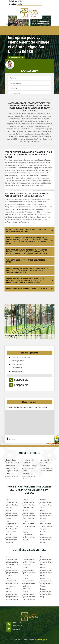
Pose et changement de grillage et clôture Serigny (46, 538)
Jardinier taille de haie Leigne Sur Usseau (46, 463)
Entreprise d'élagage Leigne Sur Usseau (11, 476)
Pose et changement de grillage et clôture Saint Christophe (29, 514)
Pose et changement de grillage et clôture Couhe (46, 561)
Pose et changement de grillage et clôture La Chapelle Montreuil (29, 583)
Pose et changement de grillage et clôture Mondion (11, 504)
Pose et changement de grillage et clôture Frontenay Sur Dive (12, 561)
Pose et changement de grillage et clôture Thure (46, 504)
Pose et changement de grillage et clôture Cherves (11, 571)
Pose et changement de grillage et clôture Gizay (46, 593)
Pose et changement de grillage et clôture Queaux (46, 582)
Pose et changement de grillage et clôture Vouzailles (29, 561)
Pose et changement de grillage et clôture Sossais (46, 514)
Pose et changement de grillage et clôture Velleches (11, 538)
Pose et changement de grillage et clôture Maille (46, 571)
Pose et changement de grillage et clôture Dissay (29, 571)
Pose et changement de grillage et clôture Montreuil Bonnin (11, 595)
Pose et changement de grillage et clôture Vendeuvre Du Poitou (11, 583)
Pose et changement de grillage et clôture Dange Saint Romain (46, 526)
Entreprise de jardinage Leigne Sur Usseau (28, 476)
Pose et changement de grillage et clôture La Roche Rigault (29, 595)
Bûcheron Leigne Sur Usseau (29, 461)
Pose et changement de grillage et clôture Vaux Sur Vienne (29, 504)
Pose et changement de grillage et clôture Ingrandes (29, 525)
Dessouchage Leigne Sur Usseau (12, 461)
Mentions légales (41, 640)
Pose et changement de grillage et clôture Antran (29, 536)
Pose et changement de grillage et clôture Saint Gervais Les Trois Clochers (11, 526)
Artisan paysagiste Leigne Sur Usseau (46, 469)
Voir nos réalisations (16, 57)
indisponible (15, 1)
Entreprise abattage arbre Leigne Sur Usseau (29, 468)
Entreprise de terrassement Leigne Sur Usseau (12, 468)
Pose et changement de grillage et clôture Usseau (11, 514)
